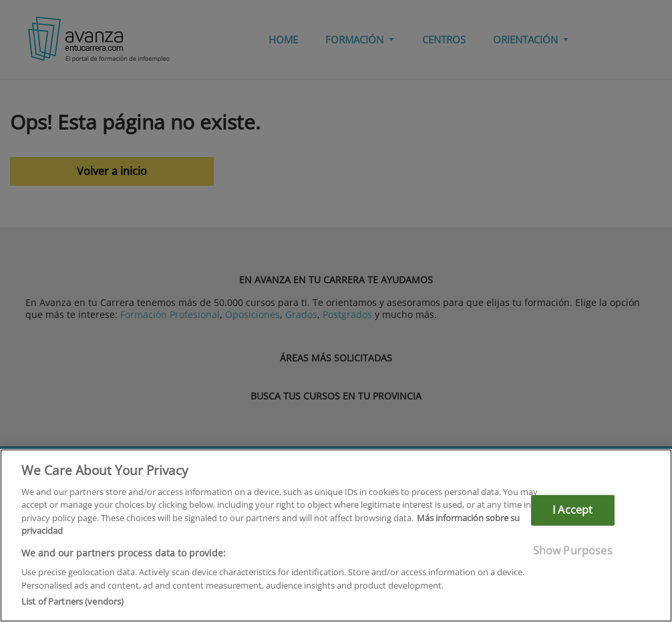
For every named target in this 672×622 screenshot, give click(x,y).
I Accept (572, 510)
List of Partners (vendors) (72, 601)
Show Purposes (573, 550)
